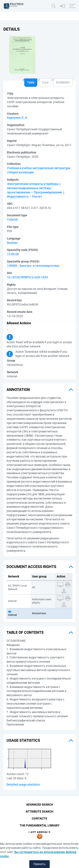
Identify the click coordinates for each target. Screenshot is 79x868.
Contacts (39, 818)
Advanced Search (40, 805)
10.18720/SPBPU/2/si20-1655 (27, 277)
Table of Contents (25, 632)
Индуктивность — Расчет (25, 196)
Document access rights (31, 567)
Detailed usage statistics (23, 785)
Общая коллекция (21, 172)
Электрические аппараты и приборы (33, 184)
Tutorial (12, 219)
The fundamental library (40, 825)
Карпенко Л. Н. (17, 118)
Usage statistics (23, 740)
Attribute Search (39, 811)
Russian (12, 243)
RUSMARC (63, 82)
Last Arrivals (39, 832)
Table (31, 82)
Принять (39, 864)
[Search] (54, 6)
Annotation (18, 390)
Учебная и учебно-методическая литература (39, 168)
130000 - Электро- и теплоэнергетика (33, 266)
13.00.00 (13, 254)
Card (45, 82)
